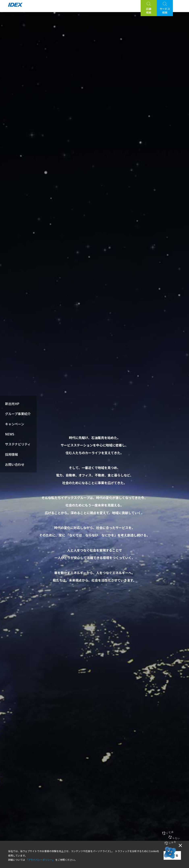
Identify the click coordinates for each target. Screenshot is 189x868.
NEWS (10, 434)
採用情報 (11, 454)
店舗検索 (149, 11)
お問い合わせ (15, 464)
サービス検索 (165, 11)
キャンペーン (15, 424)
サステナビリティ (18, 444)
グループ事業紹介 (18, 414)
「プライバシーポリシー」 (40, 860)
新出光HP (12, 404)
